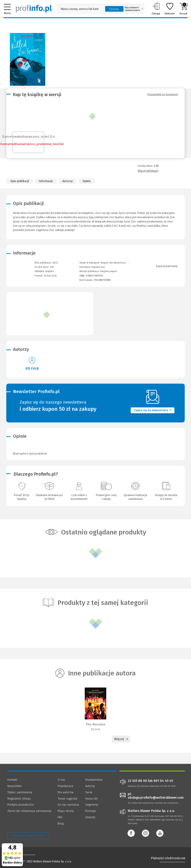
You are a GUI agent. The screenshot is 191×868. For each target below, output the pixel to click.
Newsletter (15, 786)
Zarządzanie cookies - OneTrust (28, 836)
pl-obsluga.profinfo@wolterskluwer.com (156, 796)
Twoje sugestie (67, 799)
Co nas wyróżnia (68, 805)
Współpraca (65, 786)
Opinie (87, 181)
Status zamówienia (20, 792)
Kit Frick (32, 368)
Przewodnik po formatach (163, 94)
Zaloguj (156, 9)
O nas (61, 780)
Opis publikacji (20, 181)
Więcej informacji (148, 171)
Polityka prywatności (21, 805)
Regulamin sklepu (19, 799)
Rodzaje (91, 811)
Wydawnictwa (94, 780)
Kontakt (12, 780)
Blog (61, 823)
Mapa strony (66, 811)
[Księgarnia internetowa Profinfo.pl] (34, 9)
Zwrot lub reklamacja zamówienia (29, 811)
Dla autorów (66, 792)
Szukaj (114, 9)
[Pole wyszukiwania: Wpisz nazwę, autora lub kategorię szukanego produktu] (80, 9)
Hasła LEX (91, 799)
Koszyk (183, 9)
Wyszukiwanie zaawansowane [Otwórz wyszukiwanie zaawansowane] (134, 9)
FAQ (60, 817)
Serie (89, 792)
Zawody (90, 817)
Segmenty (92, 805)
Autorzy (67, 181)
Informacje (46, 181)
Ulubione (170, 9)
